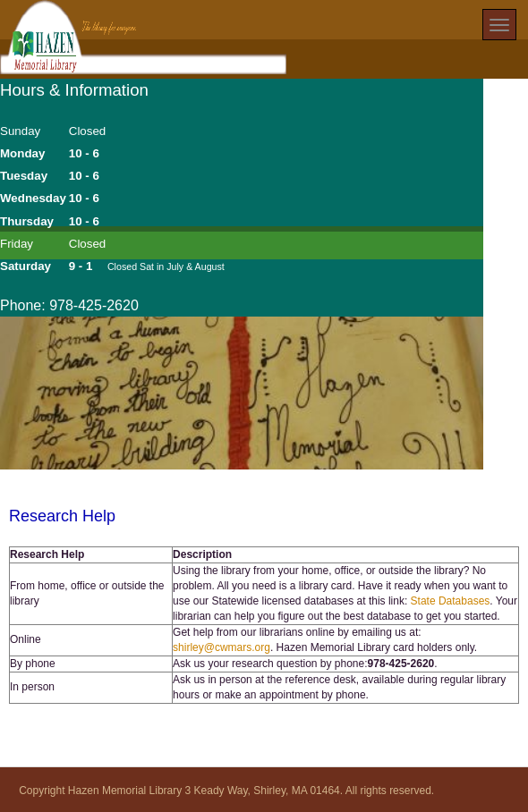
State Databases (451, 601)
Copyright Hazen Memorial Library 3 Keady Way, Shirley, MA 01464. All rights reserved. (226, 791)
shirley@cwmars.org (221, 647)
